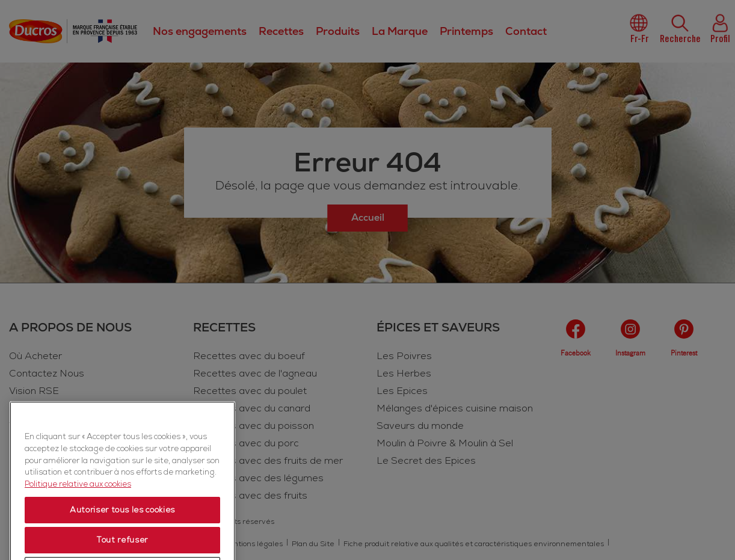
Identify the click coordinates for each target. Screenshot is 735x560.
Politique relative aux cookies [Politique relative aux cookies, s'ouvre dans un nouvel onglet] (78, 537)
